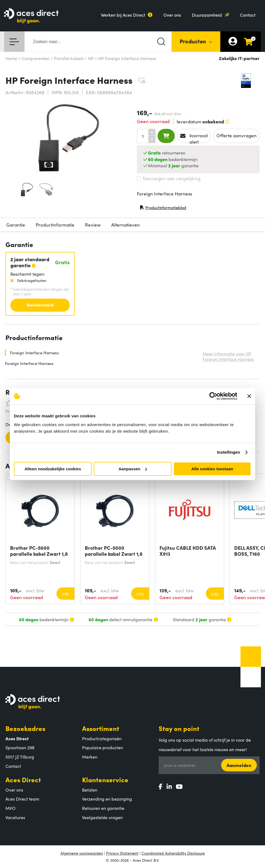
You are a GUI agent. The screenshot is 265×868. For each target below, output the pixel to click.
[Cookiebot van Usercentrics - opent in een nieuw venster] (213, 396)
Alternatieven (126, 225)
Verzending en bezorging (107, 799)
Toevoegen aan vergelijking (169, 178)
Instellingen (229, 452)
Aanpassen (133, 469)
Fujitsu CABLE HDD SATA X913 (188, 551)
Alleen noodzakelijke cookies (53, 469)
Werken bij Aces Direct (123, 15)
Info (65, 594)
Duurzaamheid (207, 15)
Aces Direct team (22, 799)
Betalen (90, 790)
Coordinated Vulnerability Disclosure (173, 853)
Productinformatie (55, 225)
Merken (90, 757)
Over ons (172, 15)
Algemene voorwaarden (82, 853)
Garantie (16, 225)
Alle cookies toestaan (212, 469)
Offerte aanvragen (237, 135)
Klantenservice (105, 779)
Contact (248, 15)
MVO (10, 808)
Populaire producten (103, 747)
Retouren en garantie (103, 808)
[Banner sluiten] (249, 396)
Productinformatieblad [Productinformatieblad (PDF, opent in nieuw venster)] (163, 209)
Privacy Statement (122, 853)
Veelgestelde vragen (102, 817)
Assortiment (101, 728)
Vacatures (15, 817)
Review (93, 225)
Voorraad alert (194, 138)
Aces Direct (23, 779)
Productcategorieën (102, 738)
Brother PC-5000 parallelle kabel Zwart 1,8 (39, 551)
